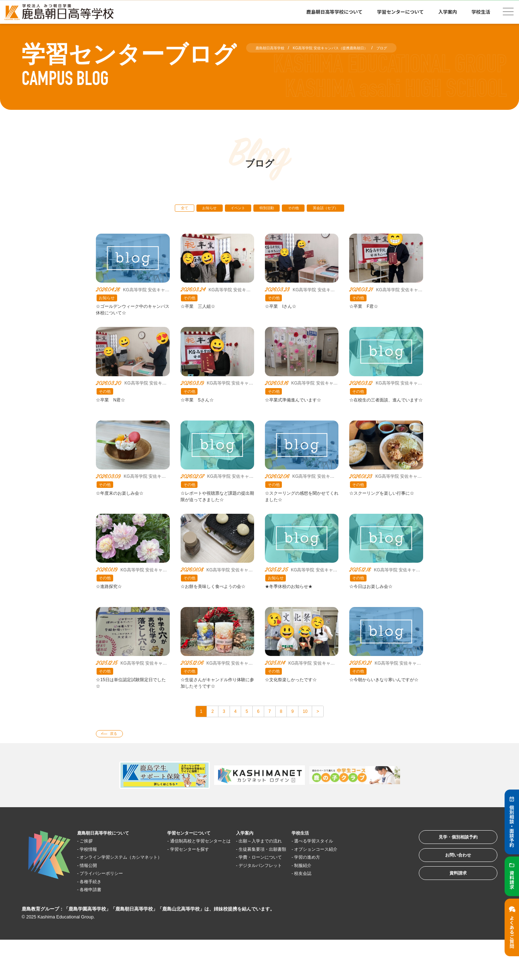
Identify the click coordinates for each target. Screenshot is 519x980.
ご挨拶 (91, 873)
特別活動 (268, 209)
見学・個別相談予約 (449, 872)
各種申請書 (96, 929)
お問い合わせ (448, 894)
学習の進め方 (362, 897)
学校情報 (93, 881)
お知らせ (197, 209)
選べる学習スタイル (370, 873)
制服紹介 (356, 905)
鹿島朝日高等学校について (334, 12)
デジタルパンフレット (305, 905)
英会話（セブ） (342, 209)
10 (316, 739)
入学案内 (448, 12)
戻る (118, 764)
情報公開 (93, 905)
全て (166, 209)
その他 (301, 209)
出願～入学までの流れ (305, 873)
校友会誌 (356, 913)
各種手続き (96, 921)
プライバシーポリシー (110, 913)
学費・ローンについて (305, 897)
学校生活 (481, 12)
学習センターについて (400, 12)
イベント (232, 209)
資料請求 (448, 917)
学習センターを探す (218, 889)
